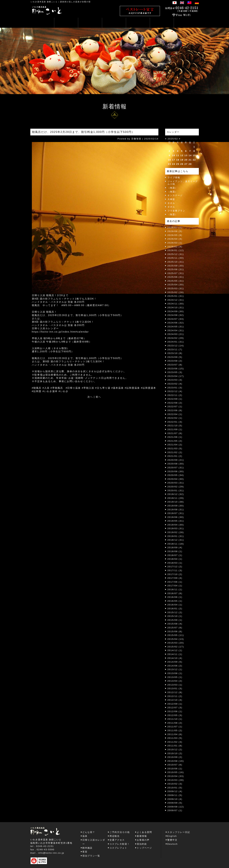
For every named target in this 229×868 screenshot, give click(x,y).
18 (178, 160)
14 (190, 155)
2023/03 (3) (175, 380)
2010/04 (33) (176, 776)
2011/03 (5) (175, 738)
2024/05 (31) (176, 327)
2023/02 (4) (175, 384)
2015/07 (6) (175, 628)
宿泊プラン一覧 (91, 856)
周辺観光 (115, 836)
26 (182, 164)
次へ (90, 397)
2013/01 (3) (175, 688)
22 (194, 160)
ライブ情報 (174, 177)
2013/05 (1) (175, 677)
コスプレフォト (118, 848)
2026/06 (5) (175, 231)
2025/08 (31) (176, 269)
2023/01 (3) (175, 388)
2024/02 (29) (176, 338)
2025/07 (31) (176, 273)
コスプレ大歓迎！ (120, 844)
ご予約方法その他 (120, 832)
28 (190, 164)
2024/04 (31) (176, 330)
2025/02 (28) (176, 292)
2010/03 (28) (176, 780)
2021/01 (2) (175, 456)
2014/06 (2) (175, 666)
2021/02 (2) (175, 452)
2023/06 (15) (176, 369)
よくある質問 (144, 832)
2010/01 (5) (175, 788)
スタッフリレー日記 (179, 832)
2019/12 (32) (176, 494)
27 (186, 164)
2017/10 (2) (175, 574)
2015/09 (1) (175, 620)
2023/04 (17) (176, 376)
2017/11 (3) (175, 570)
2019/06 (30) (176, 517)
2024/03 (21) (176, 334)
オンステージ (175, 195)
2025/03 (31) (176, 288)
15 (194, 155)
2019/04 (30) (176, 525)
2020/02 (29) (176, 487)
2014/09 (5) (175, 662)
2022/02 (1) (175, 418)
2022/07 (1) (175, 407)
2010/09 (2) (175, 757)
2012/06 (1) (175, 711)
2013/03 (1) (175, 685)
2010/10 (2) (175, 753)
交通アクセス (117, 840)
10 (174, 155)
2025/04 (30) (176, 285)
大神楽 (171, 199)
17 (174, 160)
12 (182, 155)
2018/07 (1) (175, 555)
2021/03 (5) (175, 449)
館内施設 (87, 848)
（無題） (173, 188)
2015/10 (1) (175, 616)
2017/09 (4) (175, 578)
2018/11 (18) (176, 544)
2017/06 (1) (175, 582)
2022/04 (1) (175, 414)
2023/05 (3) (175, 372)
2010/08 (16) (176, 761)
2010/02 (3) (175, 784)
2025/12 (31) (176, 254)
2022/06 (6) (175, 410)
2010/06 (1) (175, 769)
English (172, 836)
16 (170, 160)
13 (186, 155)
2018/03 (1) (175, 563)
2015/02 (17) (176, 647)
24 (174, 164)
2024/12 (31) (176, 300)
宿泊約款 (142, 844)
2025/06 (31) (176, 277)
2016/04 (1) (175, 605)
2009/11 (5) (175, 795)
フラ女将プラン (176, 211)
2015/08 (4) (175, 624)
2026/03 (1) (175, 243)
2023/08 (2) (175, 361)
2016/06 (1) (175, 597)
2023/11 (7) (175, 350)
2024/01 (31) (176, 342)
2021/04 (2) (175, 445)
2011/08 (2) (175, 723)
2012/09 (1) (175, 704)
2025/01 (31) (176, 296)
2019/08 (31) (176, 510)
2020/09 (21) (176, 460)
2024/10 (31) (176, 308)
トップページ (144, 848)
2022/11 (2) (175, 395)
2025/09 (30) (176, 266)
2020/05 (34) (176, 475)
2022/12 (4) (175, 391)
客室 (85, 852)
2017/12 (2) (175, 567)
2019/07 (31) (176, 513)
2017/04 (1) (175, 586)
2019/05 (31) (176, 521)
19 (182, 160)
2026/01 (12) (176, 250)
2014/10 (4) (175, 658)
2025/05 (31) (176, 281)
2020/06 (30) (176, 471)
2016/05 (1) (175, 601)
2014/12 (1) (175, 650)
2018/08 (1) (175, 551)
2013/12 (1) (175, 669)
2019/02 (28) (176, 532)
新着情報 (142, 836)
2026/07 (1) (175, 228)
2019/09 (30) (176, 506)
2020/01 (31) (176, 490)
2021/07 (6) (175, 433)
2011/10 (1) (175, 719)
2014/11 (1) (175, 654)
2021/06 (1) (175, 437)
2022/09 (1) (175, 399)
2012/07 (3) (175, 708)
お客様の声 (143, 840)
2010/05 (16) (176, 772)
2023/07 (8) (175, 365)
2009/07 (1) (175, 810)
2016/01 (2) (175, 609)
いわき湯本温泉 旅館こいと (44, 2)
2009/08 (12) (176, 807)
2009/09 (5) (175, 803)
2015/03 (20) (176, 643)
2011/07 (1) (175, 727)
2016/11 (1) (175, 589)
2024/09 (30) (176, 311)
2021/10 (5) (175, 426)
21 (190, 160)
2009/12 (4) (175, 791)
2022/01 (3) (175, 422)
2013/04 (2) (175, 681)
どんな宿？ (89, 832)
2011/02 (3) (175, 742)
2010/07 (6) (175, 765)
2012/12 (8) (175, 692)
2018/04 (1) (175, 559)
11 (178, 155)
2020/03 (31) (176, 483)
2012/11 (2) (175, 696)
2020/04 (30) (176, 479)
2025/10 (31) (176, 262)
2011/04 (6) (175, 734)
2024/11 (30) (176, 304)
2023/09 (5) (175, 357)
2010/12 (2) (175, 750)
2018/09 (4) (175, 547)
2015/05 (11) (176, 635)
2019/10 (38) (176, 502)
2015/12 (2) (175, 612)
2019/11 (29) (176, 498)
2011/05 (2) (175, 730)
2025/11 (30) (176, 258)
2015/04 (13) (176, 639)
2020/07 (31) (176, 468)
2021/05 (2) (175, 441)
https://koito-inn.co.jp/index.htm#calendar (60, 332)
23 (170, 164)
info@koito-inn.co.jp (51, 853)
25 (178, 164)
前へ (98, 397)
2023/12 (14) (176, 346)
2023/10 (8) (175, 353)
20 (186, 160)
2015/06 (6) (175, 631)
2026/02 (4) (175, 247)
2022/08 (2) (175, 403)
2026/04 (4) (175, 239)
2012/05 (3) (175, 715)
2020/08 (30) (176, 464)
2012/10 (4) (175, 700)
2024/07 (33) (176, 319)
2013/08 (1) (175, 673)
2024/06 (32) (176, 323)
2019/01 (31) (176, 536)
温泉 (85, 836)
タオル (171, 203)
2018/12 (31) (176, 540)
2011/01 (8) (175, 746)
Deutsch (173, 844)
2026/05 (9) (175, 235)
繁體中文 (172, 840)
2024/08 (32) (176, 315)
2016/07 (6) (175, 593)
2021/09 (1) (175, 429)
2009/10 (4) (175, 799)
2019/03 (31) (176, 528)
